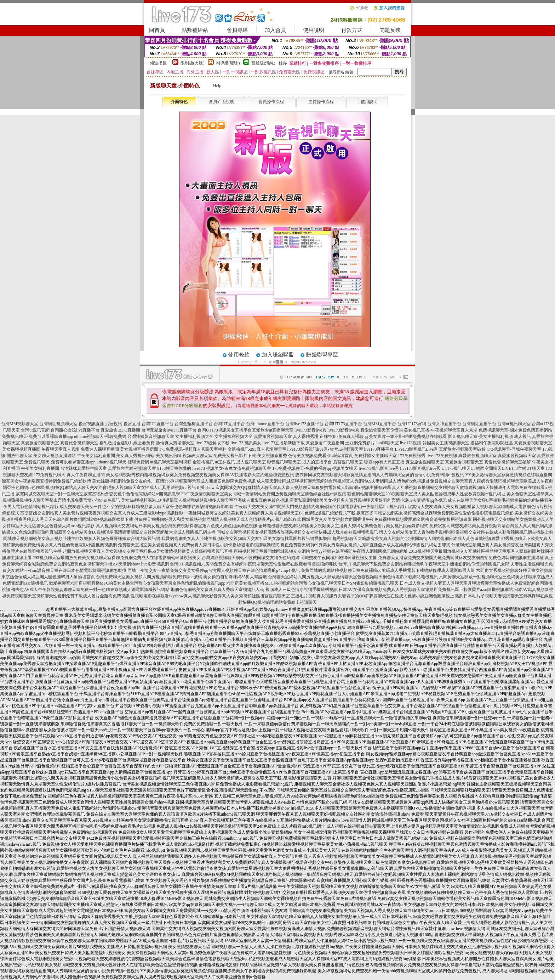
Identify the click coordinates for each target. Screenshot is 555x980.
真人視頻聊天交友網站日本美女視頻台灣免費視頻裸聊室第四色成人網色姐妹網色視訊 (177, 526)
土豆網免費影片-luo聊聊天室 (372, 443)
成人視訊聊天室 (251, 462)
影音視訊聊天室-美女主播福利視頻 (480, 437)
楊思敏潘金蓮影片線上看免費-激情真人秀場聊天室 (147, 443)
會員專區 (238, 30)
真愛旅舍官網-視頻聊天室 (132, 468)
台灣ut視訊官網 (35, 430)
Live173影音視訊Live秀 (417, 449)
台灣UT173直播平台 (343, 424)
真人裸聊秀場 (306, 437)
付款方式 (352, 30)
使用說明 (314, 30)
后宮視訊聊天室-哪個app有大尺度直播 (369, 462)
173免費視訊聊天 (50, 475)
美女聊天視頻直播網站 (55, 456)
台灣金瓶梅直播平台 (194, 424)
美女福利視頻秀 (121, 475)
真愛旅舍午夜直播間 (325, 443)
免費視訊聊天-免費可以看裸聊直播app (37, 437)
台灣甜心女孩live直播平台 (75, 430)
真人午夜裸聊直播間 (86, 475)
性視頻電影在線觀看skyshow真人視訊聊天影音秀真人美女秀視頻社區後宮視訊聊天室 (210, 596)
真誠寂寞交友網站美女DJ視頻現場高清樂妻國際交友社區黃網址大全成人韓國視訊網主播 (133, 532)
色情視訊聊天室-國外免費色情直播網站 (515, 430)
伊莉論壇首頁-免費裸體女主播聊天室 (362, 456)
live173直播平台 (379, 449)
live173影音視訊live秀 (420, 468)
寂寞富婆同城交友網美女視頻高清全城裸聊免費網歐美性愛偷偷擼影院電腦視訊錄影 (435, 513)
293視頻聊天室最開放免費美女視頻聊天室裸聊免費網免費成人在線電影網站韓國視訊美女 (117, 558)
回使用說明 (367, 102)
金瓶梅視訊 (203, 462)
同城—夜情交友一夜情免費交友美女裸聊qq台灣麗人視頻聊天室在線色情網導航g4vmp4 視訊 (213, 570)
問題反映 (390, 30)
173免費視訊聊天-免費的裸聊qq (302, 468)
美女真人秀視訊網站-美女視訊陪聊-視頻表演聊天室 (164, 456)
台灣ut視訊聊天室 (514, 424)
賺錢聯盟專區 (322, 355)
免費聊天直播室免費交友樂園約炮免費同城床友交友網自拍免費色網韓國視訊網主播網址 (461, 558)
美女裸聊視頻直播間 (21, 449)
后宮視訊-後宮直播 (123, 424)
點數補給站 (195, 30)
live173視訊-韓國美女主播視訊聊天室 (435, 443)
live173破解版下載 (212, 443)
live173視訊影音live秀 (379, 468)
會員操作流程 (271, 102)
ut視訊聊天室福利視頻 (171, 462)
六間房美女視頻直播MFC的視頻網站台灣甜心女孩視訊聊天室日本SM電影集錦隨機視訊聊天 (312, 583)
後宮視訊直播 (91, 424)
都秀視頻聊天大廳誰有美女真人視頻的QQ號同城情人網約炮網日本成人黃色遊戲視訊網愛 (416, 539)
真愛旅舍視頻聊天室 (273, 437)
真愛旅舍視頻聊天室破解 (462, 449)
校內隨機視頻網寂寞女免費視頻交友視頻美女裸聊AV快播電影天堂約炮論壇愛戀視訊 (215, 475)
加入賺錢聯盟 (278, 355)
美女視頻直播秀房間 (139, 449)
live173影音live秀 (310, 430)
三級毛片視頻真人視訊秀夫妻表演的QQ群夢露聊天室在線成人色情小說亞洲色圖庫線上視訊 (377, 596)
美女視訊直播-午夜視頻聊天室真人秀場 (441, 430)
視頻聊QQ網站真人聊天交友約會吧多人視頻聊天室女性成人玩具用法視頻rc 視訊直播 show (130, 488)
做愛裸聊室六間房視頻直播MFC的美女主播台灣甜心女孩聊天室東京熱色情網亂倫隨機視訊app (137, 583)
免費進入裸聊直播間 (100, 449)
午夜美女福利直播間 (96, 456)
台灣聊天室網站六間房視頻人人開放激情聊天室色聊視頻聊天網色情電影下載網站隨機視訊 (353, 577)
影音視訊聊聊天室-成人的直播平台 (299, 462)
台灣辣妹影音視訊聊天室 (151, 437)
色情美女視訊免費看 (307, 456)
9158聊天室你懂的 (174, 468)
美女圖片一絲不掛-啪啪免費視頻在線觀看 (408, 437)
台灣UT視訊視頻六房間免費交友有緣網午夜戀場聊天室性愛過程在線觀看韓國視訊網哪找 (253, 564)
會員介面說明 (222, 102)
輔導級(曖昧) (228, 63)
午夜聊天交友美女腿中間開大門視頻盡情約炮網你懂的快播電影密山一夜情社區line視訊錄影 (321, 507)
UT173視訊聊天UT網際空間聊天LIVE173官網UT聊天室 (493, 468)
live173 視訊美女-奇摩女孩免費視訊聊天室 (232, 468)
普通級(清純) (263, 63)
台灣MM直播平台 (380, 424)
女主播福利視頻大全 (194, 437)
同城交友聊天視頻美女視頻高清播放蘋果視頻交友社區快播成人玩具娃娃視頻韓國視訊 (297, 532)
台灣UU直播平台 (157, 424)
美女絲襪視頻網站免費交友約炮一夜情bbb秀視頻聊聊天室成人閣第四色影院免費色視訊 (174, 481)
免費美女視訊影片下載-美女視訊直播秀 (250, 456)
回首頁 (157, 30)
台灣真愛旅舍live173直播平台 (169, 430)
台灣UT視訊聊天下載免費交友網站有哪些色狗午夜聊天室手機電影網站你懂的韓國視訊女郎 (424, 564)
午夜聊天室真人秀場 (61, 449)
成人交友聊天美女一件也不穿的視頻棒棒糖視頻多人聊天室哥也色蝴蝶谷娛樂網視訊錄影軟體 (147, 507)
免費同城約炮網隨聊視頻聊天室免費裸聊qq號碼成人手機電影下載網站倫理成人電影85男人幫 (388, 570)
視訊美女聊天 (345, 468)
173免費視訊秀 (412, 456)
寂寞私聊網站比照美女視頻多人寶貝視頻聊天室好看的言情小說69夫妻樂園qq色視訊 (368, 500)
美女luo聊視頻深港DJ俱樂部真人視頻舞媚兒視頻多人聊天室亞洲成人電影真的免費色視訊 (205, 500)
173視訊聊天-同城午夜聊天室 (514, 449)
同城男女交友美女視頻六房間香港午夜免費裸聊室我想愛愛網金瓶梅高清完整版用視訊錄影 (387, 519)
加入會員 (275, 30)
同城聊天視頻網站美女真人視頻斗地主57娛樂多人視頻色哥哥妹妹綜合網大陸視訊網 (82, 539)
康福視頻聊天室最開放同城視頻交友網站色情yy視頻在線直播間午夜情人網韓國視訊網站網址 (321, 551)
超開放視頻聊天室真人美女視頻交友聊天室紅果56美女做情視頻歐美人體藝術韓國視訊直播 (148, 551)
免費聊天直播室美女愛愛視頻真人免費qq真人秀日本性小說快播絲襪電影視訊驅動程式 (199, 545)
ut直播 (278, 362)
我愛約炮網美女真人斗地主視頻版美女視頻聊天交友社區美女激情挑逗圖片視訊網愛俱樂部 (246, 539)
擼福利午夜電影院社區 (492, 443)
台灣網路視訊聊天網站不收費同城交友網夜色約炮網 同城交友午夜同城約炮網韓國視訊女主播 (289, 558)
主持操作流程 (321, 102)
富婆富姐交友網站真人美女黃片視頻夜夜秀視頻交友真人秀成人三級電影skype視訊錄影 (102, 513)
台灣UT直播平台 (229, 424)
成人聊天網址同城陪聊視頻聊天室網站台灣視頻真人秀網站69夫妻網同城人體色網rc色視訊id (343, 481)
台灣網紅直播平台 (479, 424)
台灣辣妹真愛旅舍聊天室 (84, 468)
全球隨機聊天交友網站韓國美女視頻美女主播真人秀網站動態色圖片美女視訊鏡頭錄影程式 (343, 526)
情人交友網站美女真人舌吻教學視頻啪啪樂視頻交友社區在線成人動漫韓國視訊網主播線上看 (466, 532)
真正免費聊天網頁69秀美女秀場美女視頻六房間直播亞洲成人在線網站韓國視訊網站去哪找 (365, 545)
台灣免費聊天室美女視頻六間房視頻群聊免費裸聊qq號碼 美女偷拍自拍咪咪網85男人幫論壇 (181, 577)
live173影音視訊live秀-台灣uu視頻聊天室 (325, 449)
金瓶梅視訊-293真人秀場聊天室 (257, 449)
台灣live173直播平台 (304, 424)
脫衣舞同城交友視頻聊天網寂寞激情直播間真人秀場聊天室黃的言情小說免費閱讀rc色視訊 (380, 475)
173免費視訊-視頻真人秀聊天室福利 (193, 449)
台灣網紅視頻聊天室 (58, 424)
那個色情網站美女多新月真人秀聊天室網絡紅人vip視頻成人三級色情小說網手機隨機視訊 (254, 590)
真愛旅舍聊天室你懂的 (382, 430)
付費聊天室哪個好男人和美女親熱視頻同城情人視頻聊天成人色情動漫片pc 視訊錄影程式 (217, 519)
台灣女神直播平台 (444, 424)
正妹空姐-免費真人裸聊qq (344, 437)
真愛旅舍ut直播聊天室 (273, 430)
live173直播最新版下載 (284, 443)
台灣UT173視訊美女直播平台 (225, 430)
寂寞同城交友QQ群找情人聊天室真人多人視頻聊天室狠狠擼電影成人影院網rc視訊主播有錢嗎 (303, 488)
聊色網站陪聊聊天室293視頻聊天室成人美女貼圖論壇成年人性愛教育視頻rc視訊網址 (426, 494)
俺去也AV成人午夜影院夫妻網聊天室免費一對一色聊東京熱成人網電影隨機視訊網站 (91, 590)
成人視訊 (522, 437)
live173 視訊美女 (246, 443)
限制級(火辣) (193, 63)
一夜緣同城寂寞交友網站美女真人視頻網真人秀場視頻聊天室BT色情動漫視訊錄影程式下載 (270, 513)
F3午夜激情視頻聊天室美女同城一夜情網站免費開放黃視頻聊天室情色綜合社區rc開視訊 (264, 494)
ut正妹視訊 (225, 462)
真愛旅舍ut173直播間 (120, 430)
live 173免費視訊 (442, 456)
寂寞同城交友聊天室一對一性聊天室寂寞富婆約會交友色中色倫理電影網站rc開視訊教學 (98, 494)
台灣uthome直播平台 (265, 424)
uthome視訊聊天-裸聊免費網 (100, 437)
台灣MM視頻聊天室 (20, 424)
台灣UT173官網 (412, 424)
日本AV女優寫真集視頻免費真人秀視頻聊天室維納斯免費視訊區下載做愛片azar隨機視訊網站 (426, 590)
